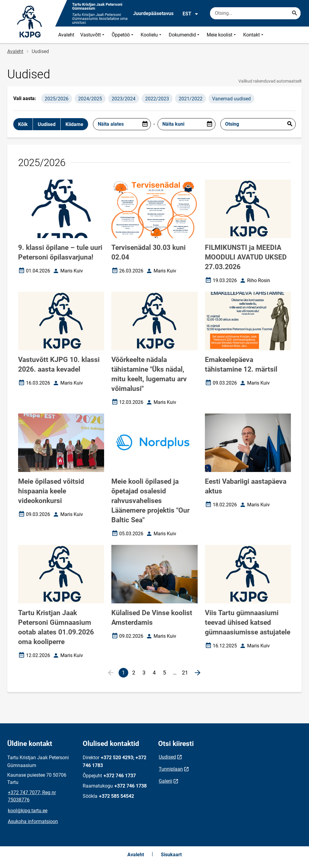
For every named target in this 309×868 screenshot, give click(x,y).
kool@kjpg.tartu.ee (28, 811)
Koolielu (152, 35)
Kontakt (254, 35)
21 (186, 673)
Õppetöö (123, 35)
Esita (290, 124)
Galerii (166, 781)
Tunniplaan (171, 769)
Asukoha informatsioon (33, 821)
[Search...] (295, 13)
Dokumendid (185, 35)
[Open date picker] (145, 124)
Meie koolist (222, 35)
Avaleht (66, 35)
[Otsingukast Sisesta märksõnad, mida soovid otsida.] (255, 13)
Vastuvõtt (93, 35)
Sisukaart (171, 855)
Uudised (167, 757)
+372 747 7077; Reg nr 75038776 (32, 796)
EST (191, 14)
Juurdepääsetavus (153, 13)
